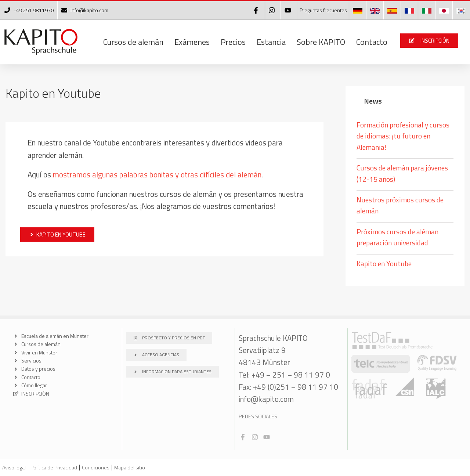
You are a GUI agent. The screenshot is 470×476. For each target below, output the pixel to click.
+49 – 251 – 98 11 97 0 (291, 375)
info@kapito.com (266, 399)
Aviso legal (14, 467)
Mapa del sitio (130, 467)
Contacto (372, 42)
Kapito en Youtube (384, 264)
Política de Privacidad (54, 467)
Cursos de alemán (133, 42)
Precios (233, 42)
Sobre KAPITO (321, 42)
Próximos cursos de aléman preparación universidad (397, 237)
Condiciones (96, 467)
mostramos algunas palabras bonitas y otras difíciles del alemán (157, 174)
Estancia (271, 42)
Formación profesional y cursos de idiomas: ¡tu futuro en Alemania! (403, 136)
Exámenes (192, 42)
